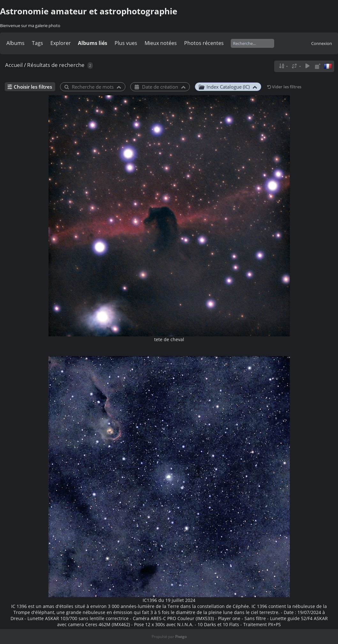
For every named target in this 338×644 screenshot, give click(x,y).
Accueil (14, 65)
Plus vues (126, 43)
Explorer (61, 43)
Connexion (322, 43)
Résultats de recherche (56, 65)
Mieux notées (161, 43)
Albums (15, 43)
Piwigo (181, 637)
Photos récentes (204, 43)
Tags (38, 43)
